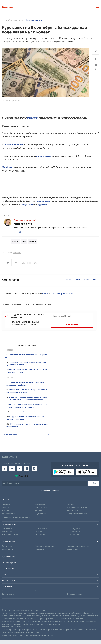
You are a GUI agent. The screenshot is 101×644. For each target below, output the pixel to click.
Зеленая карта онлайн (11, 591)
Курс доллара (40, 504)
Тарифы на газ (72, 511)
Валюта (32, 241)
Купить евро (39, 549)
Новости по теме (26, 345)
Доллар (16, 241)
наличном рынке (14, 144)
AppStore (42, 205)
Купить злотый (72, 549)
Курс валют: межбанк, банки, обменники (25, 412)
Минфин (17, 253)
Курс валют (6, 504)
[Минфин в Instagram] (27, 468)
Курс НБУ (6, 507)
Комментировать (29, 263)
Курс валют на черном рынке (78, 546)
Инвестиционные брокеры (77, 507)
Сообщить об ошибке (50, 491)
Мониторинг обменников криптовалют (16, 517)
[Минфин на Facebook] (5, 468)
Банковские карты (41, 507)
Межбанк (7, 167)
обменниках (45, 156)
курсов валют (44, 201)
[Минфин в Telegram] (12, 468)
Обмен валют (7, 546)
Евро (24, 241)
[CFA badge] (8, 604)
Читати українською (34, 20)
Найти (93, 483)
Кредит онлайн (40, 514)
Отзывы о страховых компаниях (47, 591)
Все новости (26, 434)
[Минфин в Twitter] (19, 468)
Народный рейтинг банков (77, 514)
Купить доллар (8, 549)
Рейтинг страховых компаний (78, 591)
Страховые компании (75, 594)
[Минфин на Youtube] (34, 468)
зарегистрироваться (63, 294)
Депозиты (38, 511)
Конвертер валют (9, 514)
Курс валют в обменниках (44, 546)
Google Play (27, 205)
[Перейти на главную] (8, 8)
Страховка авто (8, 594)
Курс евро (71, 504)
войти (45, 294)
